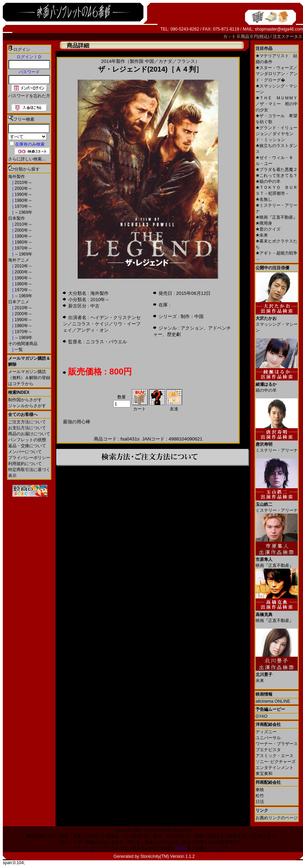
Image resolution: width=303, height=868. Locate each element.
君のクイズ (268, 229)
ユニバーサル (268, 738)
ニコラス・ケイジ (90, 324)
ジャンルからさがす (27, 406)
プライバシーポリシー (29, 458)
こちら (180, 848)
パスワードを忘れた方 (29, 96)
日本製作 (17, 218)
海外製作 (17, 177)
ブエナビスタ (268, 750)
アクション (192, 328)
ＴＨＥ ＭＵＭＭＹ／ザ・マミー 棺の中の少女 (277, 104)
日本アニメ (19, 302)
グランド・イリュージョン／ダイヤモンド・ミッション (276, 134)
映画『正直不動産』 (276, 217)
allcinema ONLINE (273, 701)
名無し (264, 199)
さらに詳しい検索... (27, 159)
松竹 (260, 796)
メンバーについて (25, 452)
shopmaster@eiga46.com (279, 29)
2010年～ (23, 183)
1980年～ (23, 200)
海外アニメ (19, 260)
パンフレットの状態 (27, 440)
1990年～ (23, 194)
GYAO (262, 716)
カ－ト (230, 37)
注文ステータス (288, 37)
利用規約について (25, 464)
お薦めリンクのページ (277, 818)
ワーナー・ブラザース (277, 744)
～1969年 (23, 212)
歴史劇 (174, 334)
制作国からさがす (25, 400)
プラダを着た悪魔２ (276, 170)
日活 (260, 802)
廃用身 (264, 223)
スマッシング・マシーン (277, 322)
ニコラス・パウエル (106, 342)
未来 (262, 235)
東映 (260, 790)
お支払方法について (27, 428)
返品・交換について (27, 446)
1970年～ (23, 206)
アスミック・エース (275, 756)
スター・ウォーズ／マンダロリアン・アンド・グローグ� (277, 74)
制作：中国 (192, 316)
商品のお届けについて (29, 434)
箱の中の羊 (268, 181)
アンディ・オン (93, 330)
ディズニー (266, 732)
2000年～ (23, 188)
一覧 (18, 350)
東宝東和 (264, 774)
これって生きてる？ (276, 175)
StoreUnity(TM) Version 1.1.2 (167, 856)
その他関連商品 (23, 344)
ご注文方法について (27, 422)
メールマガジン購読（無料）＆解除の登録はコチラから (29, 378)
